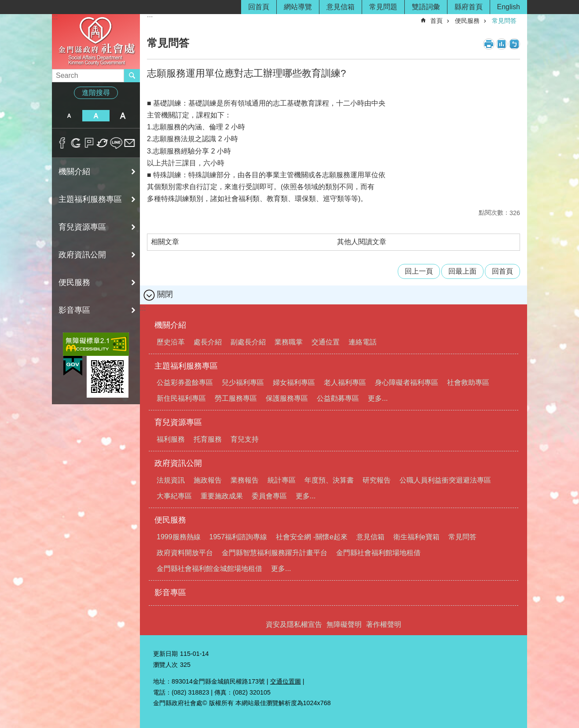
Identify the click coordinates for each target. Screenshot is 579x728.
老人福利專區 (345, 382)
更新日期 (165, 654)
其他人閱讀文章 (362, 242)
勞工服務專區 (236, 398)
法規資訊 (171, 480)
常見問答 (504, 21)
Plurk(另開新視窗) (89, 143)
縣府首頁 (469, 7)
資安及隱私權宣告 (294, 624)
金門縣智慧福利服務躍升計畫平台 (275, 553)
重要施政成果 (222, 496)
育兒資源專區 (82, 227)
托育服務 (208, 439)
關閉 (165, 294)
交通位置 (326, 342)
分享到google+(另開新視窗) (76, 143)
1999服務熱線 (179, 537)
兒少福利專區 (243, 382)
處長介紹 (208, 342)
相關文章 (165, 242)
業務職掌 (289, 342)
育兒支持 (245, 439)
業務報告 (245, 480)
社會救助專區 (468, 382)
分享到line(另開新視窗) (116, 143)
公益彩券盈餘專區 (185, 382)
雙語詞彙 (426, 7)
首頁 (436, 21)
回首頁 (259, 7)
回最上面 (462, 271)
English (509, 7)
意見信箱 (341, 7)
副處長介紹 (248, 342)
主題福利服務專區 (90, 199)
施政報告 (208, 480)
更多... (378, 398)
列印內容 (489, 44)
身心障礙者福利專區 (407, 382)
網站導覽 (298, 7)
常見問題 (383, 7)
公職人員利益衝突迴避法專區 (445, 480)
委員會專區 (269, 496)
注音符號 (514, 44)
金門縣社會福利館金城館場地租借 (209, 569)
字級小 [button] (69, 116)
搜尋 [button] (132, 76)
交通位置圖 (286, 681)
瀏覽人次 (165, 665)
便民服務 (74, 282)
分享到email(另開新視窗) (130, 143)
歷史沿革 (171, 342)
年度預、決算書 (329, 480)
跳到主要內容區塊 (5, 5)
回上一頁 (419, 271)
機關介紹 (74, 172)
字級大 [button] (123, 116)
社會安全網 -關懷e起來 (312, 537)
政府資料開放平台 (185, 553)
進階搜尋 (96, 93)
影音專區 (74, 310)
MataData (502, 44)
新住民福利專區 (181, 398)
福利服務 (171, 439)
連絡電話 (363, 342)
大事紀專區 (174, 496)
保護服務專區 (287, 398)
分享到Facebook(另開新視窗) (62, 143)
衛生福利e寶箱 (416, 537)
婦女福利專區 (294, 382)
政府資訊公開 (82, 255)
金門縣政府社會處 (96, 41)
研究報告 (377, 480)
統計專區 (282, 480)
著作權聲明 (384, 624)
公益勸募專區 (338, 398)
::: (55, 17)
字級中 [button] (96, 116)
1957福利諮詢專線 (238, 537)
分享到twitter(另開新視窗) (103, 143)
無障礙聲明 (344, 624)
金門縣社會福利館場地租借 (378, 553)
